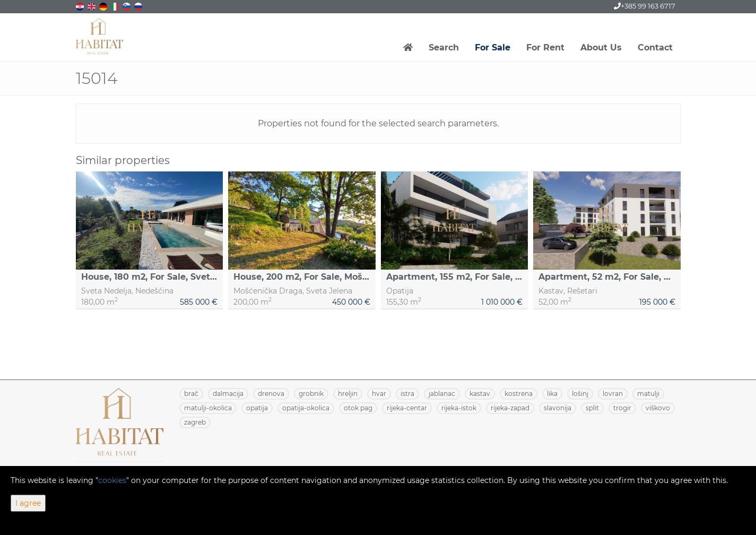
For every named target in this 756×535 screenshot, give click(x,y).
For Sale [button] (493, 48)
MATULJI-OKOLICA (208, 408)
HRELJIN (348, 394)
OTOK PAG (358, 408)
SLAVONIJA (558, 408)
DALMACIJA (228, 394)
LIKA (552, 394)
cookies (112, 480)
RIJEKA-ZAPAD (510, 408)
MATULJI (648, 394)
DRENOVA (271, 394)
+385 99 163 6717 (645, 6)
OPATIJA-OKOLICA (306, 408)
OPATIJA (257, 408)
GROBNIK (311, 394)
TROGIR (622, 408)
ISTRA (407, 394)
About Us (601, 48)
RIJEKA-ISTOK (459, 408)
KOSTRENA (519, 394)
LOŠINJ (580, 394)
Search (444, 48)
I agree (28, 503)
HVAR (379, 394)
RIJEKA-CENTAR (407, 408)
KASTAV (480, 394)
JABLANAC (442, 394)
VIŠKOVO (658, 408)
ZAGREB (195, 422)
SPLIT (592, 408)
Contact (655, 48)
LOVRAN (613, 394)
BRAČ (191, 394)
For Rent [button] (545, 48)
